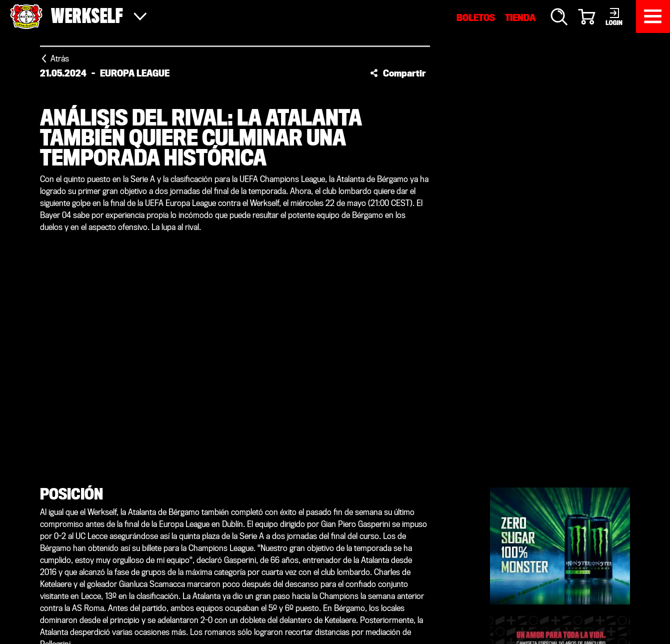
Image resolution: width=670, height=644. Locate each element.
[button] (398, 73)
